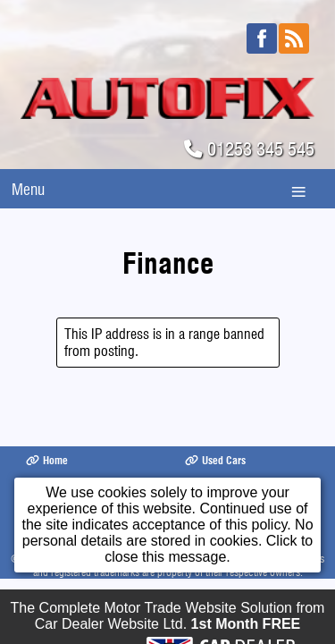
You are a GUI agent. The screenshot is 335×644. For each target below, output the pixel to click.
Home (47, 460)
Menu (28, 189)
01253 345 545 (261, 149)
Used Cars (215, 460)
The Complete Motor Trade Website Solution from (168, 622)
